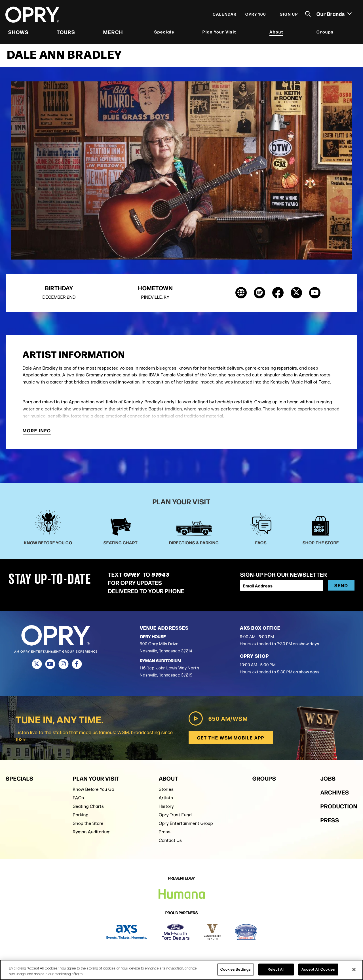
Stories (166, 791)
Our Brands (334, 14)
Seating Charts (88, 808)
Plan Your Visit (219, 32)
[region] (181, 970)
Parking (81, 816)
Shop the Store (88, 825)
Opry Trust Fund (175, 816)
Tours (66, 33)
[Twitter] (37, 666)
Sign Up (289, 15)
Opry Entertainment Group (186, 825)
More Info (37, 433)
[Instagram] (63, 666)
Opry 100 (255, 15)
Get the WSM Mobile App (230, 739)
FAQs (79, 799)
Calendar (224, 15)
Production (339, 808)
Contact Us (170, 842)
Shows (19, 33)
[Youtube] (50, 666)
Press (165, 833)
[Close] (354, 970)
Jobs (328, 780)
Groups (325, 32)
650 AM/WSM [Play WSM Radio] (217, 720)
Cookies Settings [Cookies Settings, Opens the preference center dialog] (236, 969)
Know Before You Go (94, 791)
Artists (166, 799)
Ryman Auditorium (92, 833)
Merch (113, 33)
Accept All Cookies (318, 969)
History (166, 808)
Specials (164, 32)
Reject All (276, 969)
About (276, 32)
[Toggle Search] (308, 15)
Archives (335, 794)
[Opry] (33, 16)
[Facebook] (77, 666)
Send (341, 587)
